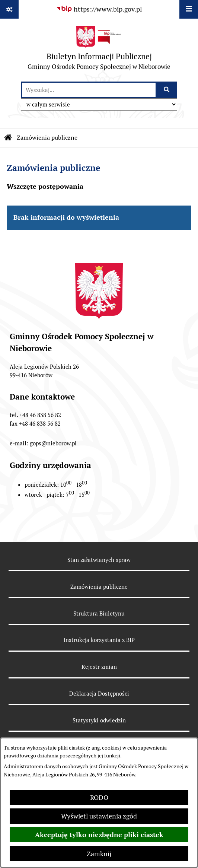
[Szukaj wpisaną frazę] (167, 90)
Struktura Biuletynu (99, 613)
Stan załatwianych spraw (99, 560)
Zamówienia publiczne (47, 138)
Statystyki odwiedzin (99, 720)
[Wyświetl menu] (189, 9)
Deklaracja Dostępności (99, 694)
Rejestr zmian (99, 667)
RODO (99, 797)
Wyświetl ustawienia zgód (99, 816)
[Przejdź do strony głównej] (99, 50)
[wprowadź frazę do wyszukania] (89, 90)
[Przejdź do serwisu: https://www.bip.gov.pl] (99, 9)
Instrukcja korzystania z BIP (99, 640)
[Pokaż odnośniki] (9, 9)
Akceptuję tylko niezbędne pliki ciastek (99, 835)
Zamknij (99, 854)
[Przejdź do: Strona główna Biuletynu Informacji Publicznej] (8, 138)
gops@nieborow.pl (53, 443)
